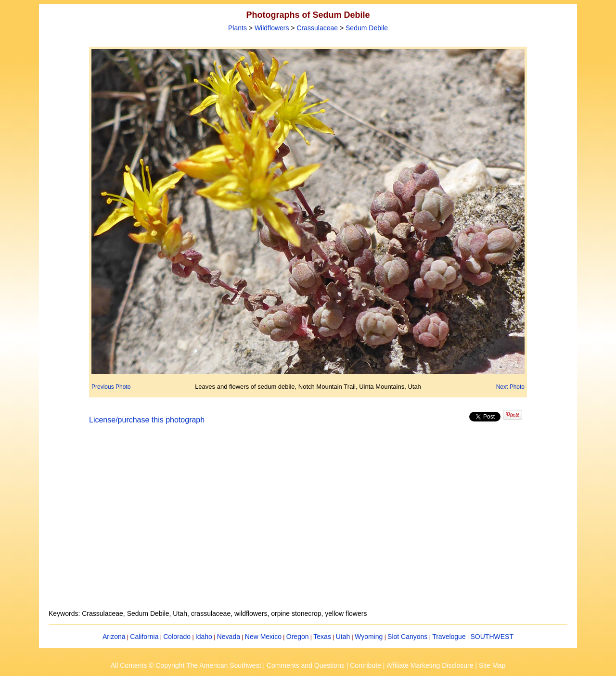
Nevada (229, 637)
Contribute (366, 665)
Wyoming (369, 637)
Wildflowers (272, 28)
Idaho (204, 637)
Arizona (114, 637)
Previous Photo (111, 387)
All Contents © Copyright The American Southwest (186, 665)
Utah (343, 637)
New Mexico (263, 637)
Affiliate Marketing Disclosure (430, 665)
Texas (322, 637)
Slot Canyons (407, 637)
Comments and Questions (306, 665)
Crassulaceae (317, 28)
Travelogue (449, 637)
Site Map (492, 665)
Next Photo (510, 387)
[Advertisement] (308, 523)
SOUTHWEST (492, 637)
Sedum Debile (367, 28)
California (144, 637)
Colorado (177, 637)
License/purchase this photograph (147, 420)
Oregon (298, 637)
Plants (237, 28)
